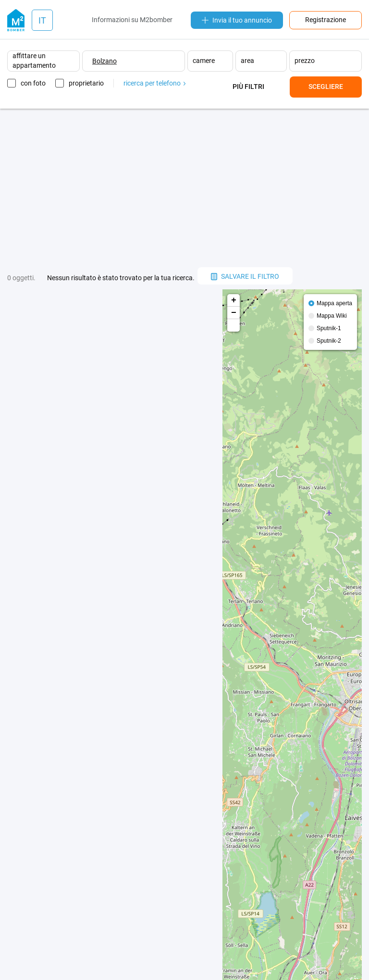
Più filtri (248, 87)
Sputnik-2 (329, 341)
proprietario (86, 83)
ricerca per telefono (154, 83)
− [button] (234, 313)
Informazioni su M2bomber (132, 20)
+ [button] (234, 300)
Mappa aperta (334, 303)
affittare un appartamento (34, 61)
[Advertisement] (184, 188)
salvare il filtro (245, 276)
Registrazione (326, 20)
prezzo (305, 61)
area (247, 61)
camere (204, 61)
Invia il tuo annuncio (237, 20)
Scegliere (326, 87)
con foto (33, 83)
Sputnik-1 (329, 328)
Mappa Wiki (332, 316)
